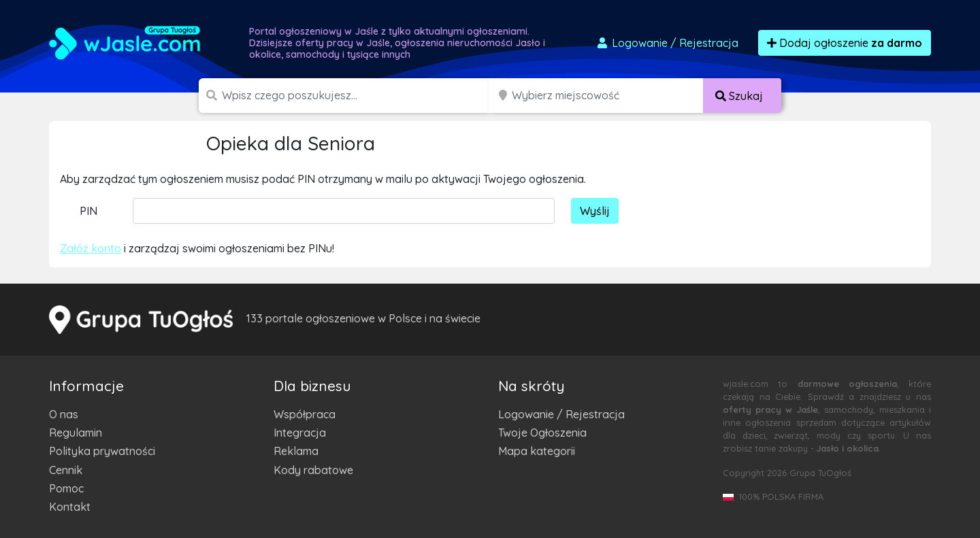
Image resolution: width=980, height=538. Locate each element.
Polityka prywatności (102, 451)
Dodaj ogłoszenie (845, 43)
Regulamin (76, 433)
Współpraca (305, 414)
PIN (88, 211)
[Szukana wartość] (357, 96)
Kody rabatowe (313, 470)
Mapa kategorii (537, 451)
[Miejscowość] (608, 96)
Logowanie (667, 43)
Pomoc (66, 488)
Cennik (66, 470)
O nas (64, 414)
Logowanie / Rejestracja (561, 414)
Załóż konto (91, 248)
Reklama (296, 451)
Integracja (300, 433)
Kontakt (70, 507)
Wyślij (595, 211)
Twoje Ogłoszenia (542, 433)
